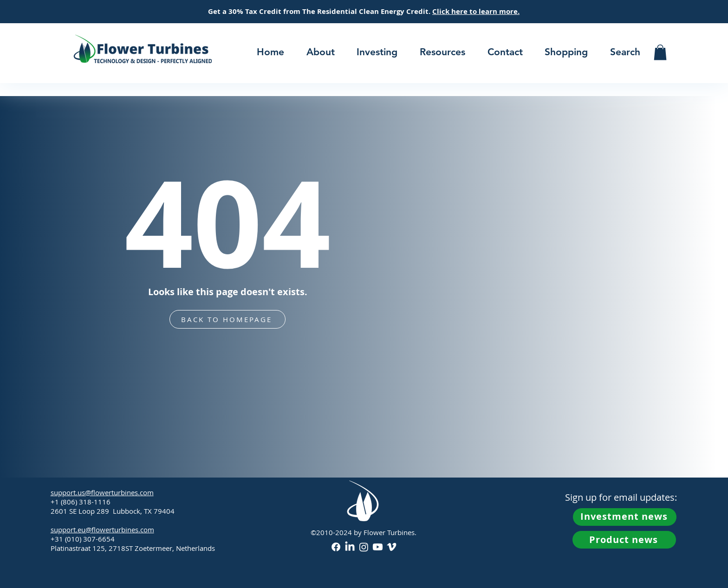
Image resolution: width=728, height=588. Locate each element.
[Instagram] (364, 547)
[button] (321, 52)
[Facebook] (336, 547)
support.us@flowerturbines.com (102, 492)
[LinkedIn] (350, 547)
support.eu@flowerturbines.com (102, 530)
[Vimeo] (392, 547)
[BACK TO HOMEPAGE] (227, 319)
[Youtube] (378, 547)
